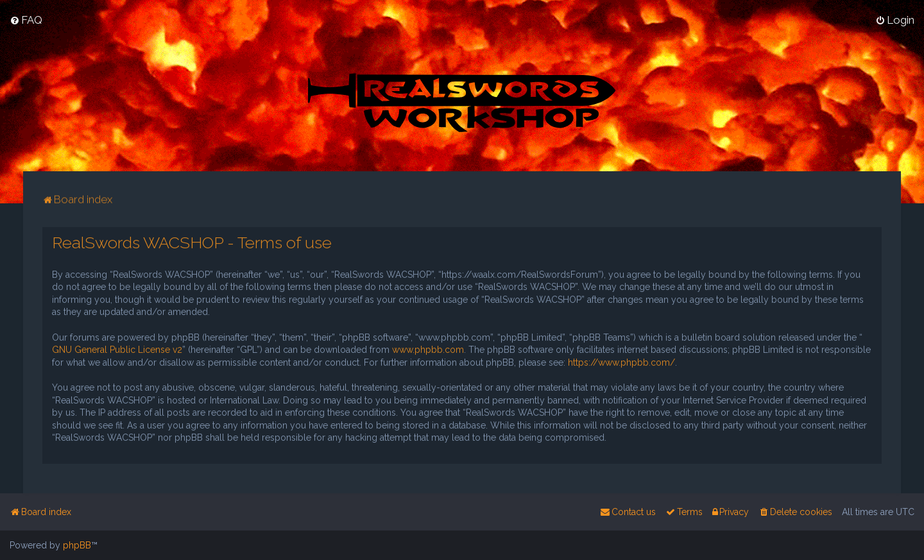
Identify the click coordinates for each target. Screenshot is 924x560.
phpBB (77, 545)
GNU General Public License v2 (117, 349)
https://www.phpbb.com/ (621, 361)
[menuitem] (26, 19)
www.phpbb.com (428, 349)
